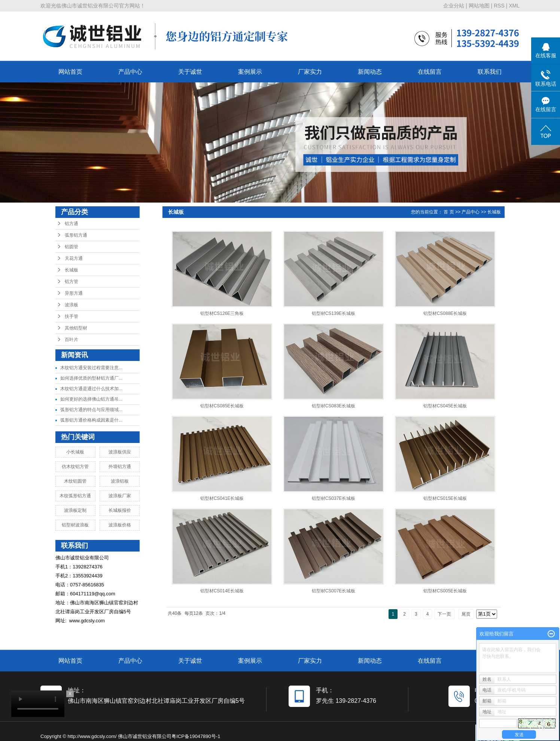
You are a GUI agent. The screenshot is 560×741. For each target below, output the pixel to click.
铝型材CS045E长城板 (445, 406)
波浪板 (71, 305)
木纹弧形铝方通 (75, 496)
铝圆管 (71, 247)
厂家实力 (310, 72)
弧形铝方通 (76, 235)
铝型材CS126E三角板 (222, 313)
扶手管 (71, 316)
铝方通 (71, 224)
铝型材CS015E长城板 (445, 498)
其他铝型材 (76, 328)
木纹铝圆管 (75, 481)
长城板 (71, 270)
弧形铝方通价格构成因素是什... (91, 420)
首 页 (449, 212)
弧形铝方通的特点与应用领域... (91, 410)
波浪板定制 (75, 510)
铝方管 (71, 282)
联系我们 (490, 72)
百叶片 (71, 340)
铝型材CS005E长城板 (445, 591)
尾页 (466, 614)
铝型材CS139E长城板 (334, 313)
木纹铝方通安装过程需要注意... (91, 368)
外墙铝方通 (120, 467)
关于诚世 (190, 72)
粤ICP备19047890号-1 (196, 736)
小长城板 (75, 452)
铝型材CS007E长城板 (334, 591)
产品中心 (130, 72)
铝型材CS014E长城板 (222, 591)
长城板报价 (120, 510)
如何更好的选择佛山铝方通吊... (91, 399)
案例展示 (250, 72)
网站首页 (70, 72)
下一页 (444, 614)
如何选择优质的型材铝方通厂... (91, 378)
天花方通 (74, 258)
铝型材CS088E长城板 (445, 313)
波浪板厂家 (120, 496)
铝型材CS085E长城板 (222, 406)
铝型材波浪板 (75, 525)
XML (514, 6)
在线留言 (430, 72)
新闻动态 (370, 72)
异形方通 (74, 293)
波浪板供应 (120, 452)
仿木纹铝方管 (75, 467)
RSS (499, 6)
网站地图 (479, 6)
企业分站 (454, 6)
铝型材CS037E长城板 (334, 498)
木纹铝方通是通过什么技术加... (91, 389)
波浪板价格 (120, 525)
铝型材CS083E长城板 (334, 406)
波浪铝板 (120, 481)
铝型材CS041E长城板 (222, 498)
